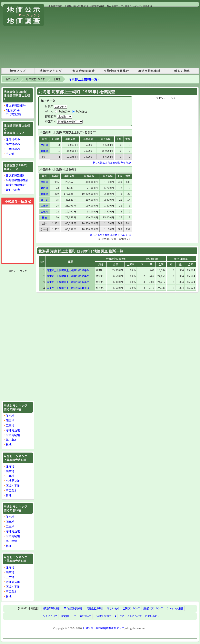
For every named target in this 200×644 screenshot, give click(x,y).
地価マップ (18, 71)
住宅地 (10, 416)
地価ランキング (51, 71)
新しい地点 (182, 71)
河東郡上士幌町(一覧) (84, 79)
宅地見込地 (13, 430)
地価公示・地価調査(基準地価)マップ (103, 628)
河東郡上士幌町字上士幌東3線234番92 (68, 282)
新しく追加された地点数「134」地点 (111, 235)
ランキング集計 (175, 609)
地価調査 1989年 (35, 79)
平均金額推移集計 (117, 71)
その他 (10, 154)
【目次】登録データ (105, 616)
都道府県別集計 (84, 71)
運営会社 (66, 616)
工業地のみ (13, 149)
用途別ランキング (153, 609)
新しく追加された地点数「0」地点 (112, 162)
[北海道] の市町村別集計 (14, 112)
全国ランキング (131, 609)
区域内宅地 (13, 435)
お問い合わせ (152, 616)
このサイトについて (131, 616)
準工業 (44, 200)
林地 (9, 445)
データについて (82, 616)
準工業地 (11, 440)
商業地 (10, 420)
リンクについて (49, 616)
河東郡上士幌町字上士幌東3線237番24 (68, 270)
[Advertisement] (102, 36)
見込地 (44, 188)
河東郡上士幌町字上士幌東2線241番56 (68, 288)
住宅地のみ (13, 139)
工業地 (10, 425)
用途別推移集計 (149, 71)
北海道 (57, 79)
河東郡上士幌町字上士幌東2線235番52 (68, 276)
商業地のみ (13, 144)
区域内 (44, 212)
